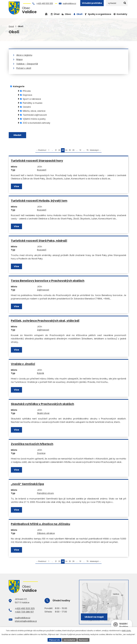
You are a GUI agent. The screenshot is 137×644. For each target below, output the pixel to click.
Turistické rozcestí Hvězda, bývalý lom (39, 201)
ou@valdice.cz (69, 3)
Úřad (57, 14)
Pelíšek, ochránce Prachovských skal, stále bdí (45, 321)
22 (59, 151)
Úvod (11, 26)
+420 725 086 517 (24, 613)
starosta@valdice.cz (26, 622)
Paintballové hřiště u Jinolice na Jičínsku (40, 525)
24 (66, 151)
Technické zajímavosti (35, 115)
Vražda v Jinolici (23, 365)
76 (87, 151)
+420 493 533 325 (45, 3)
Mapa (19, 59)
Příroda (27, 91)
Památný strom (45, 494)
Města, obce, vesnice (34, 111)
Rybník (41, 374)
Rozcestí (42, 171)
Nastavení (84, 640)
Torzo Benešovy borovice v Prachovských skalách (48, 281)
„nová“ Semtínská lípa (27, 485)
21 (56, 151)
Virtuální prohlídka (92, 3)
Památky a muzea (32, 103)
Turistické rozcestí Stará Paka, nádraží (39, 241)
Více (17, 187)
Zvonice (41, 454)
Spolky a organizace (100, 14)
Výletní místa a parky (34, 119)
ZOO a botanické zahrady (36, 123)
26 (73, 151)
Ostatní (27, 107)
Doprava (27, 95)
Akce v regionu (24, 55)
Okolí (79, 14)
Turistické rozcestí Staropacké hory (37, 161)
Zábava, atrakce (46, 534)
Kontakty (122, 14)
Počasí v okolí (24, 68)
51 (80, 151)
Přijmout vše (53, 640)
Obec (68, 14)
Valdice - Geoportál (27, 64)
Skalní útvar (43, 414)
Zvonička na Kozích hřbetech (32, 445)
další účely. (127, 630)
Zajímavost (43, 291)
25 (70, 151)
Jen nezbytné (69, 640)
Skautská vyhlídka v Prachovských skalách (42, 405)
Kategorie (19, 86)
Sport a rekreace (32, 99)
